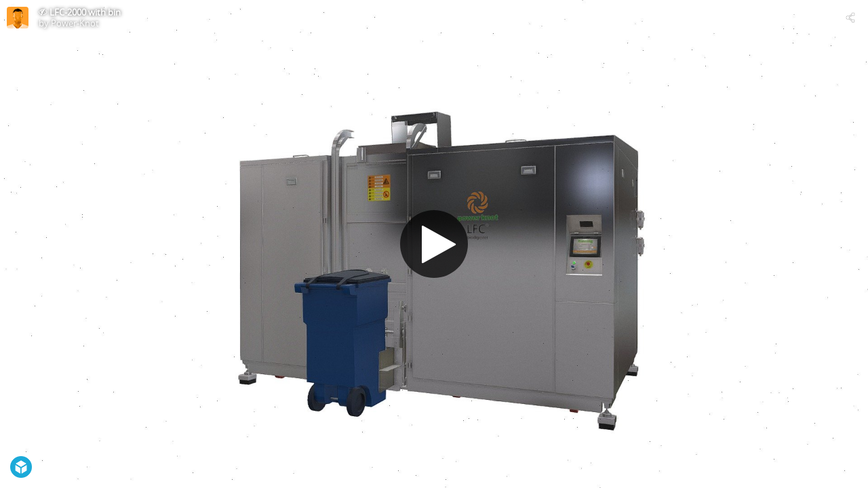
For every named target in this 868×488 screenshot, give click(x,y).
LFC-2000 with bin (85, 12)
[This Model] (18, 18)
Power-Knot (75, 23)
